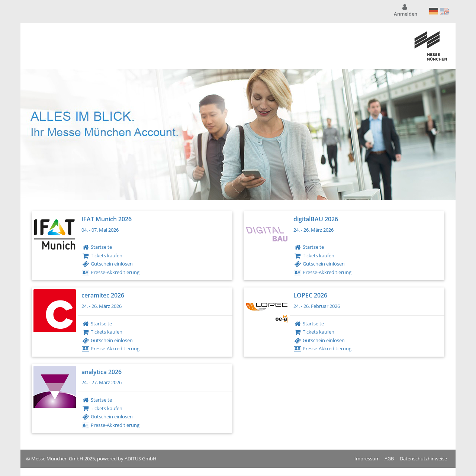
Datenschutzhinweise (423, 459)
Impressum (367, 459)
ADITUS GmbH (141, 459)
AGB (389, 459)
